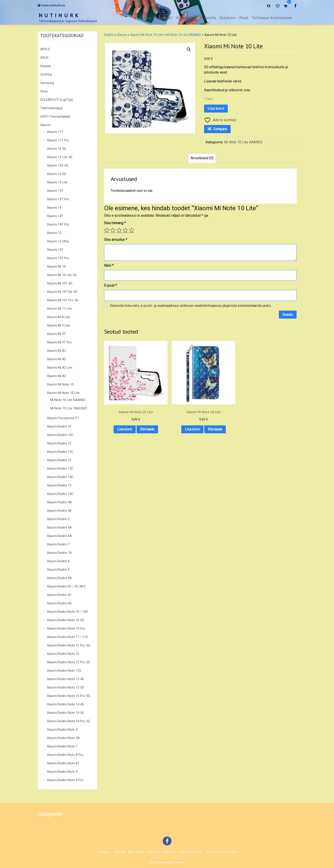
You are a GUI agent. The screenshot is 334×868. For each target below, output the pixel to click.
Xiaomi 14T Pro (58, 224)
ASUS (44, 58)
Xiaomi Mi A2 (56, 359)
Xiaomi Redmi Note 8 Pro (65, 755)
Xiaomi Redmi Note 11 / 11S (67, 637)
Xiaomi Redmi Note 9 (62, 772)
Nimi (109, 266)
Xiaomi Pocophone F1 (63, 418)
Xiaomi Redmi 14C (60, 477)
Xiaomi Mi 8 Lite (58, 317)
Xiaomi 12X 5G (58, 165)
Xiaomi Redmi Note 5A (63, 738)
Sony (44, 91)
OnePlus (46, 74)
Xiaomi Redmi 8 (58, 561)
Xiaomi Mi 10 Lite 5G (62, 275)
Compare (147, 18)
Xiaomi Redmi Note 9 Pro (65, 780)
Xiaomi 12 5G (57, 149)
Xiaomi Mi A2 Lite (60, 368)
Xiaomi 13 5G (57, 174)
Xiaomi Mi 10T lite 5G (62, 292)
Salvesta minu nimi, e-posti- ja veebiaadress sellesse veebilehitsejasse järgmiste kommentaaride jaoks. (191, 306)
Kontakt (165, 18)
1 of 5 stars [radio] (107, 230)
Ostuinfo (208, 18)
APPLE (45, 49)
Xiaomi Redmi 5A (59, 527)
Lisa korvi (216, 108)
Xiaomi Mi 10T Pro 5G (63, 300)
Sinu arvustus (116, 240)
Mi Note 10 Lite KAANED (68, 400)
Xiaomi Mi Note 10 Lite (63, 393)
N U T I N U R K (59, 15)
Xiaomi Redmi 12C (60, 452)
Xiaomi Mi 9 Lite (58, 325)
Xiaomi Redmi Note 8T (63, 763)
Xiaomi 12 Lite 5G (60, 157)
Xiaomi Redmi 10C (60, 435)
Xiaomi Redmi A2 (59, 603)
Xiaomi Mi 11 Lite (59, 309)
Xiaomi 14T (55, 216)
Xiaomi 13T (55, 191)
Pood (244, 18)
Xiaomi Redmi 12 (59, 443)
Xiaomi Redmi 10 (59, 426)
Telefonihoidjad (51, 108)
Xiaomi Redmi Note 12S (64, 671)
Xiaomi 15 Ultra (58, 241)
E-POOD (195, 852)
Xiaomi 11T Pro (58, 140)
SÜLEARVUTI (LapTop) (57, 100)
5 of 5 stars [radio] (131, 230)
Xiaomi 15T (55, 250)
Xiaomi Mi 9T (56, 334)
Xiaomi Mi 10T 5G (60, 283)
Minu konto (187, 18)
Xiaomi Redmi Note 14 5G (66, 713)
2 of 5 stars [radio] (113, 230)
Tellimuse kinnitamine (272, 18)
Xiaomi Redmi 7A (59, 553)
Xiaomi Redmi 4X (59, 511)
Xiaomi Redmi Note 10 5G (66, 620)
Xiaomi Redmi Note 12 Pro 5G (69, 662)
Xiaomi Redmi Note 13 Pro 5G (69, 696)
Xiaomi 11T (55, 132)
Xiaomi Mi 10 (56, 267)
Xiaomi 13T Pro (58, 199)
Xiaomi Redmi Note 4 (62, 730)
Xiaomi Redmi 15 (59, 485)
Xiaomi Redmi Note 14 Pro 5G (69, 721)
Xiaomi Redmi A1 (59, 595)
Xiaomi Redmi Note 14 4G (66, 704)
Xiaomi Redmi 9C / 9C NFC (66, 586)
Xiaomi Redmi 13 (59, 460)
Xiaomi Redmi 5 (58, 519)
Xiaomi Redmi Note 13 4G (66, 679)
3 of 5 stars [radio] (119, 230)
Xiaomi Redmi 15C (60, 494)
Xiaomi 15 (54, 233)
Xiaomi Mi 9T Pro (59, 342)
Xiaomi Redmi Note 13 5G (66, 687)
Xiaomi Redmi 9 (58, 570)
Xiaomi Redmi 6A (59, 536)
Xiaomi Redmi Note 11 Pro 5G (69, 645)
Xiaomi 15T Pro (58, 258)
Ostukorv (228, 18)
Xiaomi (45, 125)
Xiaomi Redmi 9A (59, 578)
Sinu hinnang (115, 223)
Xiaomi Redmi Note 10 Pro (66, 629)
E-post (110, 285)
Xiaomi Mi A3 (56, 376)
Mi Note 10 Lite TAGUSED (69, 408)
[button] (189, 49)
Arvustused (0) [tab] (202, 158)
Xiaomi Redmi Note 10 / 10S (67, 612)
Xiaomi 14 (54, 208)
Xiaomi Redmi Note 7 (62, 746)
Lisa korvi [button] (125, 408)
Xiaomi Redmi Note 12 (63, 654)
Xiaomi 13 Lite (57, 182)
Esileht (109, 35)
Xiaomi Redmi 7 (58, 544)
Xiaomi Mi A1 (56, 351)
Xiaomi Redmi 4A (59, 502)
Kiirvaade (125, 420)
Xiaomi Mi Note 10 (60, 384)
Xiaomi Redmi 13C (60, 469)
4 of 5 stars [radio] (125, 230)
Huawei (46, 66)
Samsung (47, 83)
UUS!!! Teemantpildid (55, 117)
